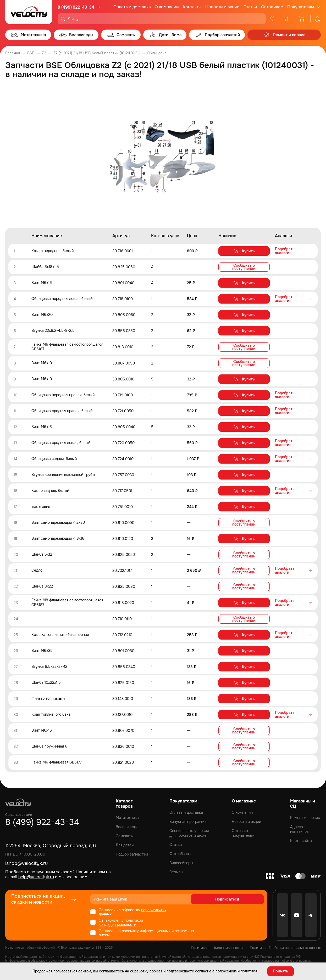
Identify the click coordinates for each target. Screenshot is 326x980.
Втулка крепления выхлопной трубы (63, 474)
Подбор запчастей (132, 853)
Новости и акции (222, 7)
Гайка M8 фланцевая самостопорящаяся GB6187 (67, 602)
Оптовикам (272, 7)
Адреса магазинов (299, 828)
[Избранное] (273, 19)
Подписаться (244, 898)
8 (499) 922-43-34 (76, 7)
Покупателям (301, 7)
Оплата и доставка (132, 7)
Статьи (250, 7)
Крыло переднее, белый (53, 251)
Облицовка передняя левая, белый (62, 299)
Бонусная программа (188, 821)
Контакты (192, 7)
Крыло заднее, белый (50, 490)
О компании (167, 7)
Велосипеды (127, 826)
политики (249, 971)
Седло (37, 570)
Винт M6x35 (42, 650)
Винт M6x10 (42, 363)
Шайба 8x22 (42, 586)
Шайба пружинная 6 (49, 745)
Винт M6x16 (42, 283)
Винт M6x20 (42, 315)
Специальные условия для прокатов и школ (189, 832)
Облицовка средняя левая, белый (61, 442)
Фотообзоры (180, 853)
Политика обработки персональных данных (285, 947)
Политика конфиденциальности (217, 947)
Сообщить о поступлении (244, 267)
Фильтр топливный (48, 698)
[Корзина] (302, 19)
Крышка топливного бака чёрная (60, 634)
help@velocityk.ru (36, 876)
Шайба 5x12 (42, 554)
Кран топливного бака (51, 714)
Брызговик (41, 506)
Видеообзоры (181, 862)
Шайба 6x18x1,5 (45, 267)
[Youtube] (297, 914)
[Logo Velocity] (29, 12)
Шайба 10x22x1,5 (46, 682)
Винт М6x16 (42, 426)
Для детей (125, 844)
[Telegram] (311, 914)
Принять (281, 971)
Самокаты (125, 835)
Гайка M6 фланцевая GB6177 (57, 761)
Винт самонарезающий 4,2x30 (58, 522)
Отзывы (176, 871)
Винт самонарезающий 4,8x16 (58, 538)
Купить (244, 251)
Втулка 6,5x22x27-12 (49, 666)
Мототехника (127, 817)
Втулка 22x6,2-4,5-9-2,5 (53, 331)
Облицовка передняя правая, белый (63, 395)
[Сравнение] (287, 19)
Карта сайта (301, 840)
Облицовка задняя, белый (54, 458)
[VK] (283, 914)
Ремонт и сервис (305, 817)
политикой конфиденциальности (121, 921)
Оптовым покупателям (243, 832)
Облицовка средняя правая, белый (62, 411)
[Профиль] (316, 19)
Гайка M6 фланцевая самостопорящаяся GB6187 (67, 347)
